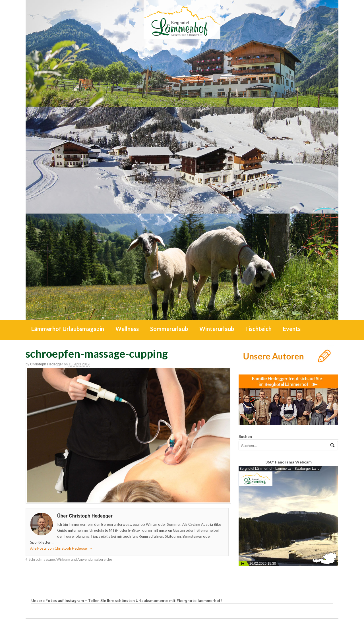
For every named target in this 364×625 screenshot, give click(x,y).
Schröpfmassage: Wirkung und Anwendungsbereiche (70, 559)
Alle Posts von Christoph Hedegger (61, 548)
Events (292, 329)
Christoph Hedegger (46, 364)
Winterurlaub (217, 329)
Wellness (127, 329)
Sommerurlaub (169, 329)
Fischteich (258, 329)
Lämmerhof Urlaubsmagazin (68, 329)
